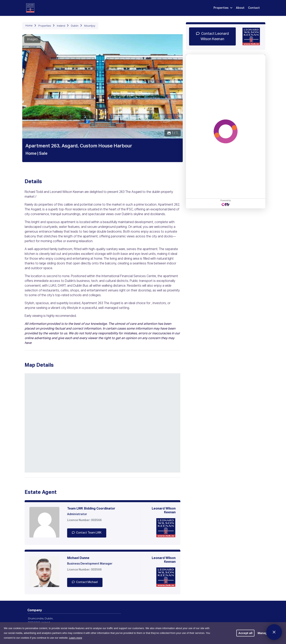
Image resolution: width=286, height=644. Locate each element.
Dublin (75, 26)
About (240, 8)
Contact (254, 8)
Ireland (61, 26)
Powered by (226, 203)
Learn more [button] (76, 638)
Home (29, 26)
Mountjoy (90, 26)
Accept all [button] (245, 633)
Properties (223, 8)
